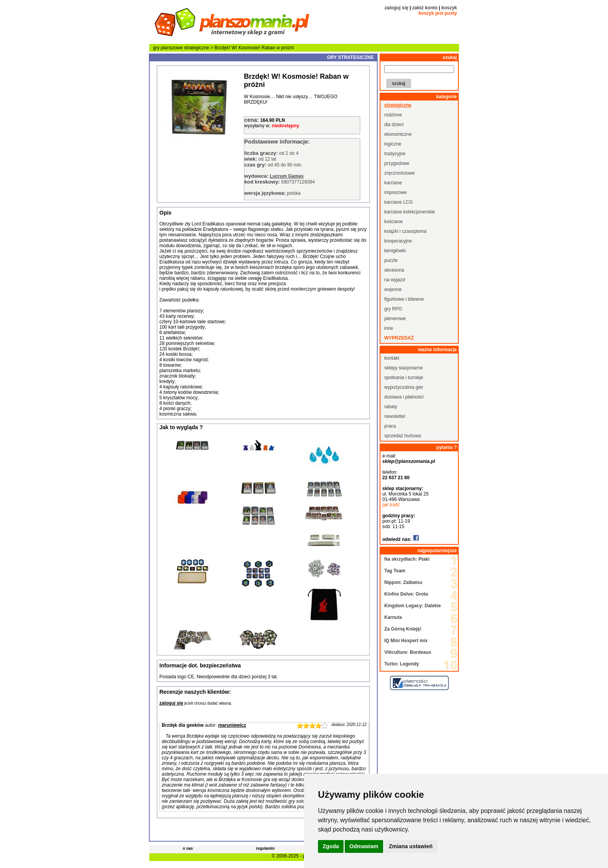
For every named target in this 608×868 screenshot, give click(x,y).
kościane (393, 222)
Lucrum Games (287, 176)
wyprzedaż (399, 338)
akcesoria (394, 270)
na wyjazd (395, 280)
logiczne (393, 144)
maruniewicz (232, 725)
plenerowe (395, 319)
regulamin (265, 848)
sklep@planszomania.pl (409, 461)
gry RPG (393, 309)
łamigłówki (395, 251)
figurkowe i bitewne (404, 299)
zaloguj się (396, 8)
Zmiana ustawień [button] (411, 846)
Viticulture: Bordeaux (408, 652)
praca (390, 426)
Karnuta (393, 617)
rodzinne (393, 115)
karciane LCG (398, 202)
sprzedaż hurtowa (403, 436)
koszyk (449, 8)
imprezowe (396, 192)
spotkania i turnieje (404, 378)
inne (389, 328)
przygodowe (397, 163)
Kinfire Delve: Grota (406, 594)
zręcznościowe (400, 173)
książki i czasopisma (405, 231)
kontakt (392, 358)
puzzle (391, 260)
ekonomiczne (398, 134)
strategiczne (197, 48)
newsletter (395, 416)
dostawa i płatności (404, 397)
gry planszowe (168, 48)
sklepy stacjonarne (403, 368)
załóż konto (425, 8)
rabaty (391, 407)
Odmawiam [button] (364, 846)
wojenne (393, 289)
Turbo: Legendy (402, 664)
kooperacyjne (398, 241)
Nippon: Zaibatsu (403, 582)
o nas (188, 848)
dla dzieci (394, 125)
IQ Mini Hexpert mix (406, 641)
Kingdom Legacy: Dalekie (413, 606)
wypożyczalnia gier (404, 387)
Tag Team (395, 571)
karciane (393, 183)
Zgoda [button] (331, 846)
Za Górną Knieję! (403, 629)
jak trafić (391, 505)
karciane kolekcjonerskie (410, 212)
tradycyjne (395, 154)
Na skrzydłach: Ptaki (407, 559)
